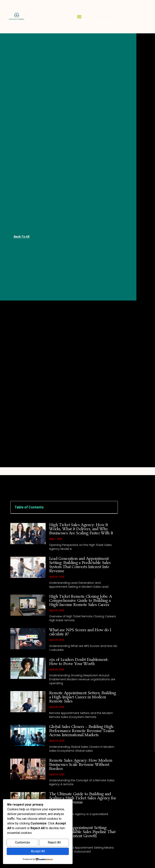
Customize (23, 843)
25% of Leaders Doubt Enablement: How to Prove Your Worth (79, 662)
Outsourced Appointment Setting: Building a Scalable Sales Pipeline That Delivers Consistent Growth (82, 832)
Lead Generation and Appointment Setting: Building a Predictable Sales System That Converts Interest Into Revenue (80, 565)
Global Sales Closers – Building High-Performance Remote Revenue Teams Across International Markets (82, 731)
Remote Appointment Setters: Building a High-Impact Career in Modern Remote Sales (83, 697)
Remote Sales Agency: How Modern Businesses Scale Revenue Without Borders (81, 765)
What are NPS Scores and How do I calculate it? (80, 632)
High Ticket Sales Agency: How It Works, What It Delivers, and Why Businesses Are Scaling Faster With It (81, 529)
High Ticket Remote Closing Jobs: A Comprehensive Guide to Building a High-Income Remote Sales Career (81, 601)
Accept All (38, 851)
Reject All (54, 843)
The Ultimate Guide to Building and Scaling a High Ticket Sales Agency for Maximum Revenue (83, 798)
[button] (79, 17)
